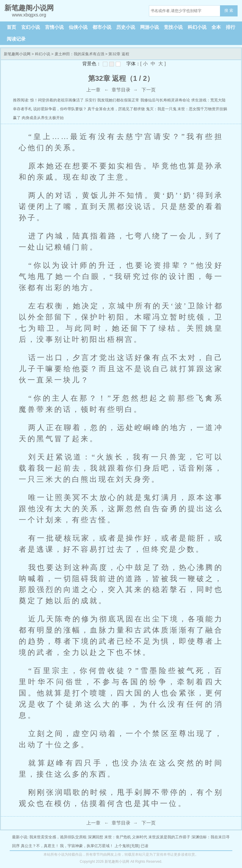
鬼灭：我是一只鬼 (161, 109)
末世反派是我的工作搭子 (169, 837)
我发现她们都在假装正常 (118, 100)
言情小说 (54, 27)
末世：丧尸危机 (118, 837)
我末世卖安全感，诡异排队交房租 (58, 837)
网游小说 (149, 27)
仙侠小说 (78, 27)
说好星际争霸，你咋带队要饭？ (60, 109)
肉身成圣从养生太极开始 (43, 118)
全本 (216, 27)
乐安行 (91, 100)
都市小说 (102, 27)
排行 (231, 27)
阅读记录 (16, 39)
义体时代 (140, 837)
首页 (11, 27)
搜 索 (229, 10)
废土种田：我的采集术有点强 (79, 54)
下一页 (149, 90)
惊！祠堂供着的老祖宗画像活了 (57, 100)
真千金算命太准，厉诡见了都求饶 (116, 109)
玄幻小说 (31, 27)
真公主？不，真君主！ (40, 846)
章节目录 (121, 90)
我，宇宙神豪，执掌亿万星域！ (87, 846)
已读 (144, 846)
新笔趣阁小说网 (17, 54)
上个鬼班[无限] (127, 846)
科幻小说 (197, 27)
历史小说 (126, 27)
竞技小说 (173, 27)
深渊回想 (95, 837)
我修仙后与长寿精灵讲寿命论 (165, 100)
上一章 (93, 90)
